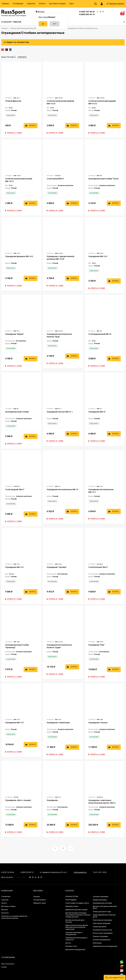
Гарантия (31, 4)
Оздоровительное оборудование (105, 946)
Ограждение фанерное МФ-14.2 (19, 256)
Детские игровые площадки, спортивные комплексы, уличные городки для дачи (78, 915)
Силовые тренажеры (101, 897)
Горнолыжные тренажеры (102, 920)
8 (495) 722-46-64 (87, 12)
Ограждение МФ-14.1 (15, 567)
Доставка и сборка (57, 4)
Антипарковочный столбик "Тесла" (104, 179)
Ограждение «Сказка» (98, 723)
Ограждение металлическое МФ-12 (62, 489)
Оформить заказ (40, 903)
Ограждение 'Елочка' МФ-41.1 (60, 412)
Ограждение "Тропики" (57, 567)
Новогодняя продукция (102, 923)
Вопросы (5, 910)
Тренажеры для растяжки (102, 903)
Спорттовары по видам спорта (77, 903)
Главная (5, 4)
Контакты (5, 913)
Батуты (68, 943)
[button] (115, 977)
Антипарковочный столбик (17, 412)
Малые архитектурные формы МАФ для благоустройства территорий (77, 927)
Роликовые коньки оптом (102, 930)
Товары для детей (99, 927)
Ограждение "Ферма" (15, 334)
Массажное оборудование (75, 950)
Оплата (42, 4)
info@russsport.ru (80, 872)
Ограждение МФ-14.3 (98, 256)
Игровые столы (71, 946)
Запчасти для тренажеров (103, 933)
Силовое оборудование (102, 940)
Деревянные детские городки (76, 910)
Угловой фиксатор (13, 101)
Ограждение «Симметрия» (59, 723)
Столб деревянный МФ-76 (100, 334)
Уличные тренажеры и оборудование (74, 933)
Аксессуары (97, 943)
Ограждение (52, 800)
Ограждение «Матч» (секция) (18, 800)
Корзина (37, 897)
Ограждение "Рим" (97, 645)
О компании (18, 4)
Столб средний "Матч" (15, 489)
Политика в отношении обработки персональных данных (14, 917)
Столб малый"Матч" (55, 179)
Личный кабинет (40, 900)
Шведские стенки (72, 906)
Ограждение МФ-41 (97, 412)
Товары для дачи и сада (102, 912)
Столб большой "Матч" (98, 567)
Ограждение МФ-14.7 (15, 723)
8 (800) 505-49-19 (87, 14)
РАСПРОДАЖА (71, 900)
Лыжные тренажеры (100, 936)
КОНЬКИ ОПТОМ (72, 897)
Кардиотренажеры (100, 900)
